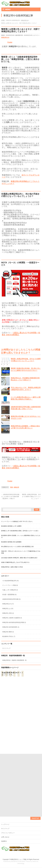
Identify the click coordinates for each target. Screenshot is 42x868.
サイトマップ (6, 648)
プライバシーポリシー (8, 770)
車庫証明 (16, 487)
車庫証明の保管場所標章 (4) (11, 627)
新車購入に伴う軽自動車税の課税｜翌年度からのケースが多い (20, 531)
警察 (12, 487)
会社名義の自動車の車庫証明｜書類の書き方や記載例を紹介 (19, 558)
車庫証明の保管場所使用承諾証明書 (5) (14, 622)
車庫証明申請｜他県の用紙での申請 (12, 567)
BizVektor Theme (25, 799)
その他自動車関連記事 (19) (10, 581)
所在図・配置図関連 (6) (9, 595)
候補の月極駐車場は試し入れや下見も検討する (15, 562)
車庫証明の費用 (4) (8, 632)
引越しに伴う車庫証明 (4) (10, 590)
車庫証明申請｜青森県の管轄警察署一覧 (14, 660)
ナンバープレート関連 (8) (10, 585)
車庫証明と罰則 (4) (8, 613)
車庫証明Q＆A (5, 37)
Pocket (10, 42)
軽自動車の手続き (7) (9, 636)
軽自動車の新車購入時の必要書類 (11, 542)
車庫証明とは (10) (8, 609)
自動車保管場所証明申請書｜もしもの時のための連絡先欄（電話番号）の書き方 (11, 497)
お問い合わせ (5, 774)
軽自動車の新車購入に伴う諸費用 (11, 526)
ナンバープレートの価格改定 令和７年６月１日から (17, 521)
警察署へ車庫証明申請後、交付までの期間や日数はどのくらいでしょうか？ (31, 497)
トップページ (5, 762)
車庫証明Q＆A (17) (8, 604)
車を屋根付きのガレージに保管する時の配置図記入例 (17, 547)
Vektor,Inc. (36, 799)
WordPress (14, 799)
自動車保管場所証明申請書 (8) (11, 599)
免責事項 (4, 778)
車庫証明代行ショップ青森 (18, 797)
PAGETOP (35, 755)
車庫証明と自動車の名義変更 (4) (12, 618)
